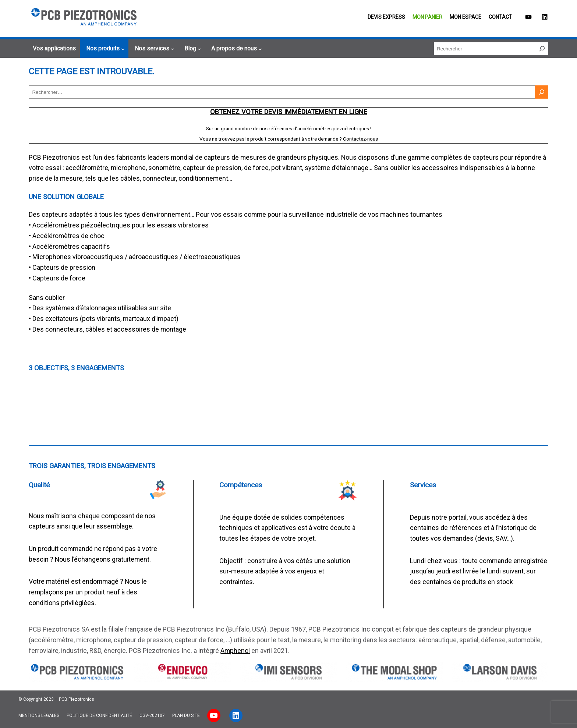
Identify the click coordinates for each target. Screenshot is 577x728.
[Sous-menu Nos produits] (104, 49)
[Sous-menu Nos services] (153, 49)
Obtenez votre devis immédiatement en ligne (289, 112)
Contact (500, 17)
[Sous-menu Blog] (192, 49)
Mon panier (427, 17)
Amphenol (235, 651)
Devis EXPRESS (386, 17)
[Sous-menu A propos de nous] (236, 49)
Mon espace (466, 17)
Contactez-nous (360, 139)
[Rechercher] (542, 49)
